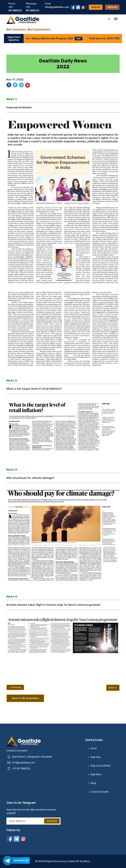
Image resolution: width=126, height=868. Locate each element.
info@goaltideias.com (23, 763)
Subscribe (52, 821)
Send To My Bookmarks (25, 698)
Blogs (93, 783)
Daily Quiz (96, 757)
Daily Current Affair (101, 766)
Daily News (96, 774)
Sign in (96, 7)
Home (94, 748)
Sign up (112, 7)
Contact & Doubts (100, 792)
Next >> (113, 688)
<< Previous (15, 687)
